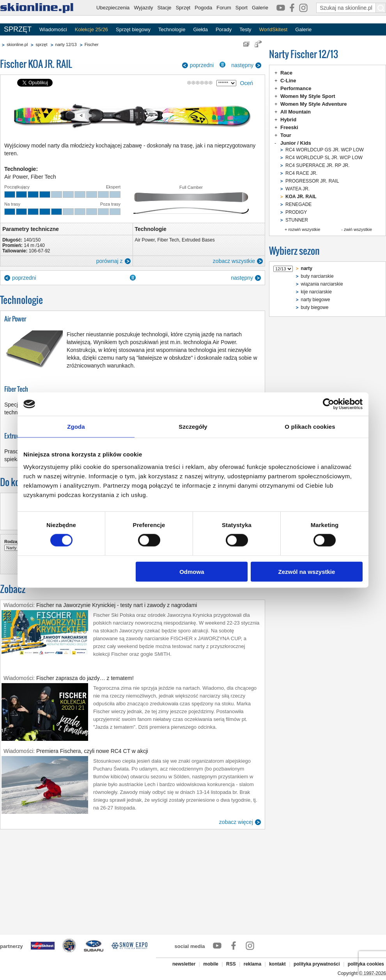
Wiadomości (53, 29)
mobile (211, 964)
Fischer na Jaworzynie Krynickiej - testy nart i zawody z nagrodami (117, 605)
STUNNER (297, 220)
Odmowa (192, 571)
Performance (296, 88)
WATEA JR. (297, 189)
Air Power (145, 240)
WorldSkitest (274, 29)
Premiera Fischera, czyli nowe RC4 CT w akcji (92, 751)
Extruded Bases (198, 240)
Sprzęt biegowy (133, 29)
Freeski (289, 127)
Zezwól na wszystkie (307, 571)
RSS (231, 964)
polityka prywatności (317, 964)
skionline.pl (17, 44)
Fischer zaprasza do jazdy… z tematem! (85, 678)
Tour (286, 135)
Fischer (92, 44)
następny (242, 65)
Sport (242, 8)
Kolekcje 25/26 (91, 29)
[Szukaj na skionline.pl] (381, 8)
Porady (224, 29)
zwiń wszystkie (358, 229)
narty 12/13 (66, 44)
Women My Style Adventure (313, 104)
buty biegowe (315, 307)
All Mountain (296, 112)
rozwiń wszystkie (304, 229)
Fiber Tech (168, 240)
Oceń (247, 83)
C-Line (288, 81)
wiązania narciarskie (322, 284)
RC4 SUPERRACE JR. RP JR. (317, 165)
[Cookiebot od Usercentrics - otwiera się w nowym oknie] (328, 404)
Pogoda (203, 8)
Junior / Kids (296, 143)
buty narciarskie (317, 276)
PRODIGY (296, 212)
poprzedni (202, 65)
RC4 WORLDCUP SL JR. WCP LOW (324, 158)
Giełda (200, 29)
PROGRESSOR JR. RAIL (312, 181)
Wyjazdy (143, 8)
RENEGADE (298, 204)
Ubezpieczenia (113, 8)
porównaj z (110, 261)
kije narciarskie (316, 292)
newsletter (184, 964)
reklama (252, 964)
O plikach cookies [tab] (310, 427)
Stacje (164, 8)
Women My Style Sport (308, 96)
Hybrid (288, 120)
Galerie (260, 8)
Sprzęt (183, 8)
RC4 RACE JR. (301, 173)
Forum (224, 8)
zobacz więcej (236, 822)
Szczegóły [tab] (193, 427)
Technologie (172, 29)
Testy (245, 29)
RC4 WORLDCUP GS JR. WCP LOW (325, 150)
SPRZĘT (18, 29)
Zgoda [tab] (76, 427)
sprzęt (41, 44)
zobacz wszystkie (234, 261)
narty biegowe (316, 300)
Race (286, 73)
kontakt (277, 964)
